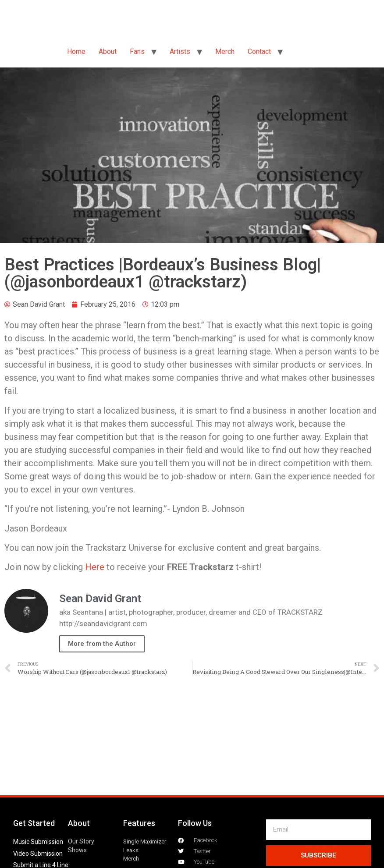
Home (76, 51)
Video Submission (38, 854)
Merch (225, 51)
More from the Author (102, 644)
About (108, 51)
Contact (259, 51)
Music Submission (38, 842)
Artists (180, 51)
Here (95, 567)
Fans (137, 51)
